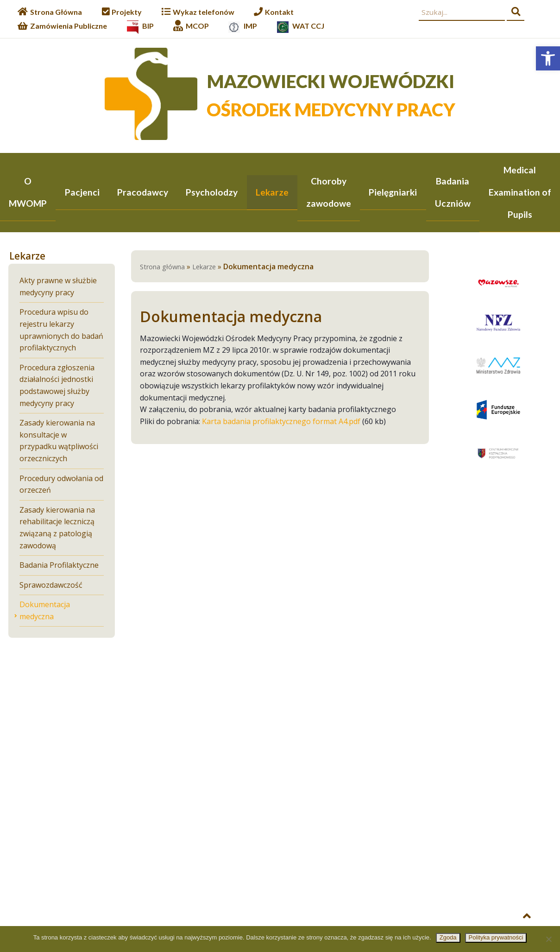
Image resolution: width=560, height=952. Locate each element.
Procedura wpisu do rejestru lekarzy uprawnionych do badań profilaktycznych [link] (61, 331)
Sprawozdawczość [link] (51, 586)
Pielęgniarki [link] (393, 192)
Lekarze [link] (272, 192)
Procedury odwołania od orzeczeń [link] (61, 485)
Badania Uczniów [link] (453, 192)
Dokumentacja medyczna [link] (45, 611)
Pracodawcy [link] (143, 192)
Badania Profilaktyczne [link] (59, 566)
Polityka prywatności (496, 937)
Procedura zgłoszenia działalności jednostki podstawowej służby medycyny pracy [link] (57, 386)
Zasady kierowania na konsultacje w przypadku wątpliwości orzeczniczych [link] (59, 441)
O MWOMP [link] (28, 192)
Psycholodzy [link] (212, 192)
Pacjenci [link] (82, 192)
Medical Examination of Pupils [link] (520, 192)
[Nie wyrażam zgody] (548, 939)
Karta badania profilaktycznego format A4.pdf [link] (281, 422)
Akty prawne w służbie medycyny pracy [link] (58, 287)
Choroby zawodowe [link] (329, 192)
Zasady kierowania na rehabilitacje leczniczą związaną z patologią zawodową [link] (57, 529)
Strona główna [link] (162, 268)
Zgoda (448, 937)
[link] (548, 58)
